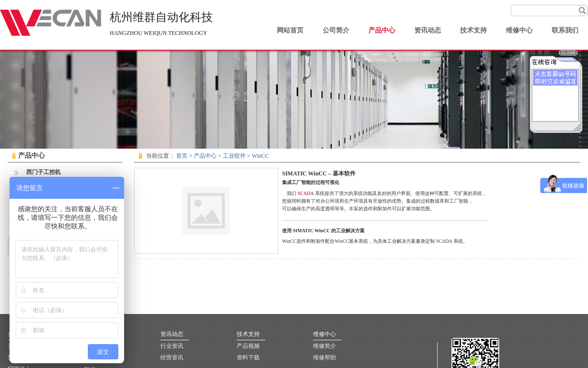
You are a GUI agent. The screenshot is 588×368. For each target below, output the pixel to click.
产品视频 (248, 346)
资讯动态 (428, 30)
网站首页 (290, 30)
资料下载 (248, 357)
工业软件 (234, 156)
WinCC (260, 156)
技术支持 (473, 30)
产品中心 (382, 30)
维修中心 (519, 30)
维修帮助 (325, 357)
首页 (182, 156)
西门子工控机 (37, 172)
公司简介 (336, 30)
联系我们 (565, 30)
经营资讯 (172, 357)
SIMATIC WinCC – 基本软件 (319, 173)
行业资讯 (172, 346)
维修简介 (325, 346)
